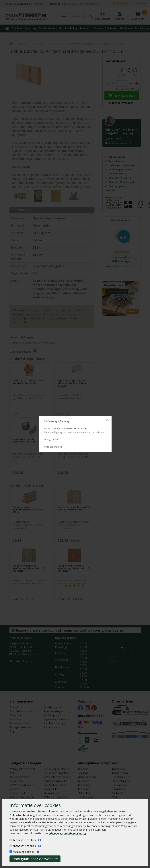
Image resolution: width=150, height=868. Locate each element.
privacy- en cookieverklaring (67, 833)
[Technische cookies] (11, 840)
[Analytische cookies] (11, 846)
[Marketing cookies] (11, 852)
